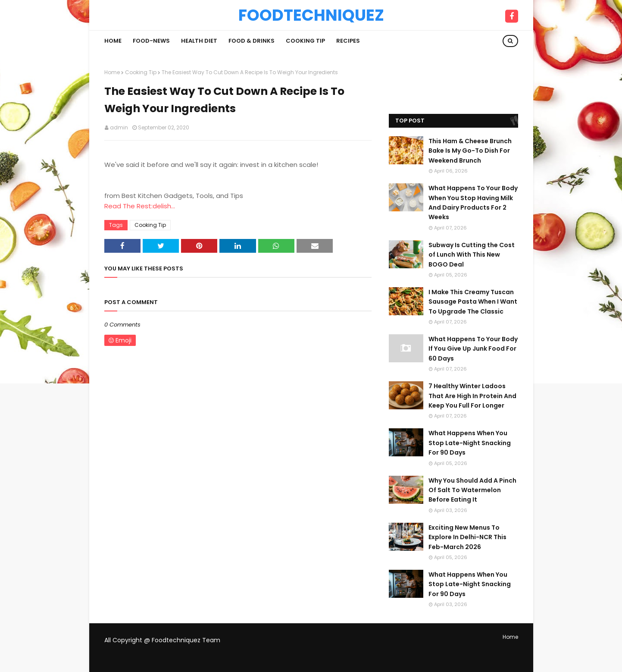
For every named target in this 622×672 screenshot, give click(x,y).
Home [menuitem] (113, 41)
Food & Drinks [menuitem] (252, 41)
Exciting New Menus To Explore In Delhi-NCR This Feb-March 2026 (467, 537)
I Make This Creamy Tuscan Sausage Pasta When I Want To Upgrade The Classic (473, 302)
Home (112, 72)
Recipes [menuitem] (348, 41)
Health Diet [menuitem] (199, 41)
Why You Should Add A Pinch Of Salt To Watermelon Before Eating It (472, 490)
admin (119, 127)
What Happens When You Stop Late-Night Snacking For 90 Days (470, 443)
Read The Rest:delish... (140, 206)
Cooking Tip (141, 72)
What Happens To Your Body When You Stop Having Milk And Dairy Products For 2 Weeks (473, 203)
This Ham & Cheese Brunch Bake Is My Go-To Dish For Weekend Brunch (470, 151)
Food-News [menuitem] (151, 41)
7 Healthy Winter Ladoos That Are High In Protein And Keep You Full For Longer (472, 396)
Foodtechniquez (311, 15)
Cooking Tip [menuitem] (305, 41)
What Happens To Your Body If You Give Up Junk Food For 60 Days (473, 349)
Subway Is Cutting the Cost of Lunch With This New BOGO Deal (472, 255)
